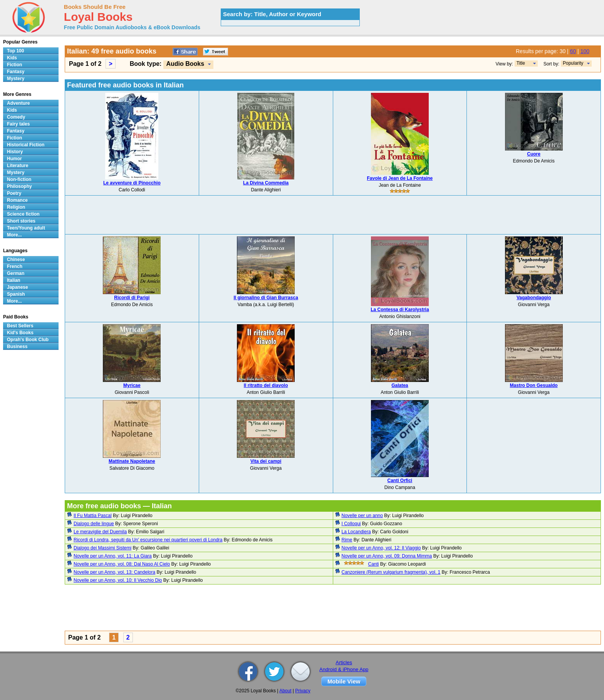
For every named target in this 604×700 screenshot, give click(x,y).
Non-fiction (19, 179)
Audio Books (185, 64)
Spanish (16, 294)
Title (521, 63)
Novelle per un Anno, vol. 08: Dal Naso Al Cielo (122, 564)
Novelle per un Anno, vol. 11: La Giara (113, 556)
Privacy (303, 691)
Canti (374, 564)
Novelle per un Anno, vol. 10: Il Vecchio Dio (118, 580)
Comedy (16, 117)
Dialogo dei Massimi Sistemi (102, 548)
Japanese (18, 287)
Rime (347, 540)
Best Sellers (20, 326)
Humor (14, 159)
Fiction (14, 65)
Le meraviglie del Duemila (100, 532)
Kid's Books (20, 333)
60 (573, 51)
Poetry (14, 193)
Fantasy (16, 72)
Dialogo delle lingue (94, 524)
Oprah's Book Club (28, 340)
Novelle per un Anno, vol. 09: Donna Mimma (387, 556)
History (15, 152)
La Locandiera (356, 532)
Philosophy (19, 186)
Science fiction (23, 214)
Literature (18, 166)
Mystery (16, 79)
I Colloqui (351, 524)
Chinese (16, 260)
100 (585, 51)
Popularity (573, 63)
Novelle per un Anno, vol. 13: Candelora (114, 572)
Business (17, 347)
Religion (16, 207)
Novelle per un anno (362, 516)
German (16, 273)
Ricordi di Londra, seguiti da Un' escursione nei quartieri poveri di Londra (148, 540)
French (15, 266)
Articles (344, 662)
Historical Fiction (26, 145)
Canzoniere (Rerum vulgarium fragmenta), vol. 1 (391, 572)
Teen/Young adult (26, 228)
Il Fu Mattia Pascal (93, 516)
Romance (17, 200)
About (285, 691)
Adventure (18, 103)
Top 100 (15, 51)
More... (14, 235)
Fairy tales (18, 124)
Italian (14, 280)
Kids (12, 58)
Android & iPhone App (344, 669)
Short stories (21, 221)
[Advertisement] (333, 215)
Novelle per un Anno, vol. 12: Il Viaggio (381, 548)
